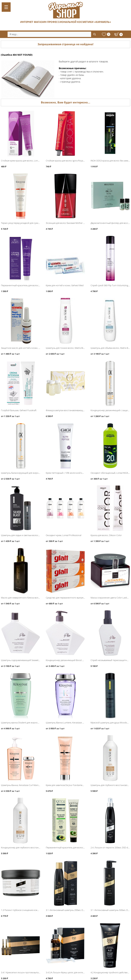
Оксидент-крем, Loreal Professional (64, 535)
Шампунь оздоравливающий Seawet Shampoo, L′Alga (28, 660)
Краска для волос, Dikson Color (106, 535)
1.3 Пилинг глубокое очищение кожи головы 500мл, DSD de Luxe (34, 910)
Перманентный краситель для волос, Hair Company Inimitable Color (35, 285)
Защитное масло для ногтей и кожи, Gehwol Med (26, 348)
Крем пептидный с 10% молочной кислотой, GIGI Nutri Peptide (78, 473)
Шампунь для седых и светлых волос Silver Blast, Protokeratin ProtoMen (37, 535)
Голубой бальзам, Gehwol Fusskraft (19, 410)
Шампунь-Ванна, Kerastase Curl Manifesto (22, 785)
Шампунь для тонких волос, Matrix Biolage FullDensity (73, 348)
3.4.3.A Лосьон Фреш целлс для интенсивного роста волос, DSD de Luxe (82, 972)
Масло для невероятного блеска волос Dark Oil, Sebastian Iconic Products (38, 598)
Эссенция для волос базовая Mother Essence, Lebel (72, 223)
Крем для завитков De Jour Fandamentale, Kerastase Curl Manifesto (79, 785)
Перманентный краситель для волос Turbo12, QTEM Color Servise (79, 847)
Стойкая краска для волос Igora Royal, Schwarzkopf (71, 161)
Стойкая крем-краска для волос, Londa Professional (27, 161)
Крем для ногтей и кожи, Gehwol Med (65, 285)
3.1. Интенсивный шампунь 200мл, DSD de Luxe (70, 910)
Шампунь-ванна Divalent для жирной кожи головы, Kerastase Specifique (37, 723)
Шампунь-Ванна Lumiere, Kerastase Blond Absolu (71, 723)
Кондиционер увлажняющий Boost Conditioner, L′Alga (73, 660)
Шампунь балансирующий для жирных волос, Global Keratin (32, 473)
